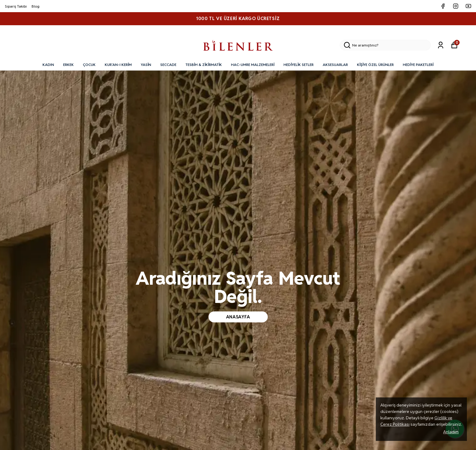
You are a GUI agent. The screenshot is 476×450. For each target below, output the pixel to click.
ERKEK (68, 65)
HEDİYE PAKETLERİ (418, 65)
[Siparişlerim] (441, 45)
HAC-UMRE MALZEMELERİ (253, 65)
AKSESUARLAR (335, 65)
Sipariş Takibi (16, 6)
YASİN (146, 65)
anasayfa (238, 317)
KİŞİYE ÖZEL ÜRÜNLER (375, 65)
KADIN (48, 65)
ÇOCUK (89, 65)
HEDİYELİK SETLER (299, 65)
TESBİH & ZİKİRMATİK (204, 65)
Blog (36, 6)
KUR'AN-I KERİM (118, 65)
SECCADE (168, 65)
